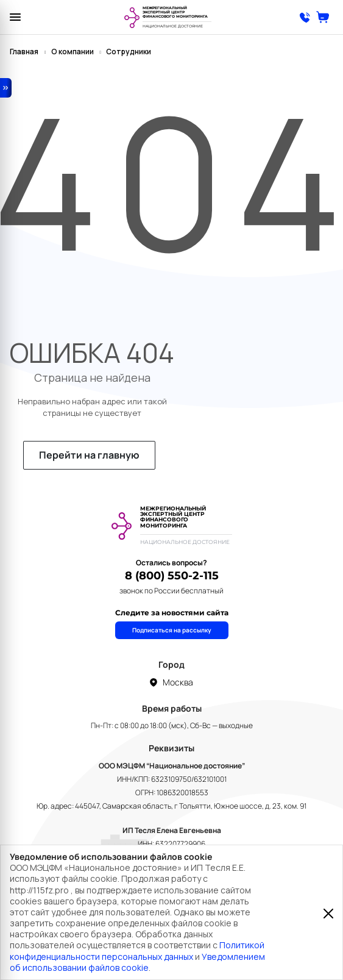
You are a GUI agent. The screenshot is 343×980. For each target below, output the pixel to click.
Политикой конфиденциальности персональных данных (137, 950)
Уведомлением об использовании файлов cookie (137, 962)
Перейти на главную (89, 455)
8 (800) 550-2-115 (172, 576)
